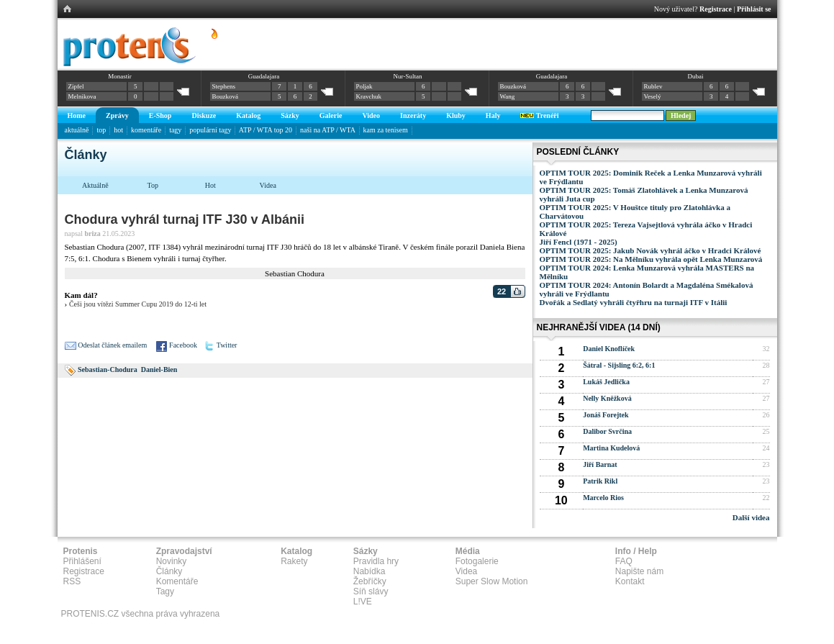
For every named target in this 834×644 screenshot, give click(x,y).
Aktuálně (95, 185)
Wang (508, 96)
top (101, 130)
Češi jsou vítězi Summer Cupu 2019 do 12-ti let (138, 304)
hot (118, 130)
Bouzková (226, 96)
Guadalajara (264, 76)
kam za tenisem (386, 130)
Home (77, 115)
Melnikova (82, 96)
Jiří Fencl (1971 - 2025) (579, 242)
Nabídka (370, 571)
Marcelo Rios (603, 498)
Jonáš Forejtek (606, 415)
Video (371, 115)
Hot (210, 185)
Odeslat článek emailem (112, 345)
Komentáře (177, 581)
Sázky (290, 115)
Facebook (183, 345)
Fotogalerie (477, 561)
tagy (175, 130)
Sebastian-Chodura (108, 369)
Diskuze (204, 115)
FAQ (624, 561)
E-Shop (160, 115)
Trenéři (539, 115)
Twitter (227, 345)
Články (169, 571)
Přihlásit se (754, 9)
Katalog (248, 115)
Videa (268, 185)
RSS (72, 581)
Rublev (653, 86)
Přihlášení (82, 561)
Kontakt (630, 581)
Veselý (653, 96)
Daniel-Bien (159, 369)
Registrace (716, 9)
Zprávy (117, 115)
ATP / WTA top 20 (266, 130)
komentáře (146, 130)
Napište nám (639, 571)
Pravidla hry (376, 561)
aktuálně (77, 130)
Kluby (456, 115)
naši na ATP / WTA (327, 130)
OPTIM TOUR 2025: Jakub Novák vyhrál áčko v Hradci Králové (651, 250)
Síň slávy (371, 591)
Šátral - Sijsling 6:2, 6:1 (619, 365)
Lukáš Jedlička (606, 382)
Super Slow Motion (492, 581)
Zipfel (76, 86)
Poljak (364, 86)
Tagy (165, 591)
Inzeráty (413, 115)
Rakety (294, 561)
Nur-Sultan (408, 76)
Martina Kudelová (611, 448)
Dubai (695, 76)
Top (153, 185)
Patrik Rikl (600, 481)
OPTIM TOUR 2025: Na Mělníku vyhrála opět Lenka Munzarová (651, 259)
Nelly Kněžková (607, 398)
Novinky (172, 561)
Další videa (751, 517)
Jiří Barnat (600, 464)
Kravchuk (369, 96)
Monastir (120, 76)
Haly (493, 115)
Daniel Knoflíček (609, 349)
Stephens (224, 86)
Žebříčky (370, 581)
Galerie (331, 115)
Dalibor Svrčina (607, 431)
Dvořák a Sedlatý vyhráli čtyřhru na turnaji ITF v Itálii (634, 302)
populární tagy (210, 130)
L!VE (363, 602)
